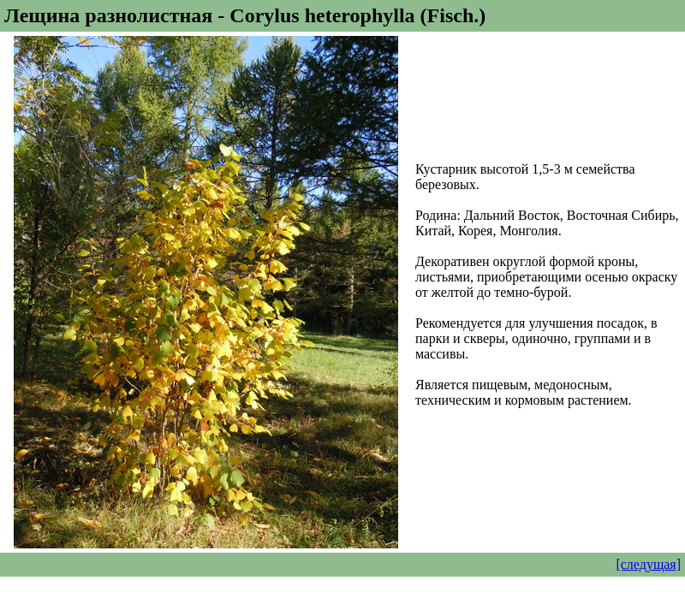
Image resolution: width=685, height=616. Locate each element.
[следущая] (648, 564)
